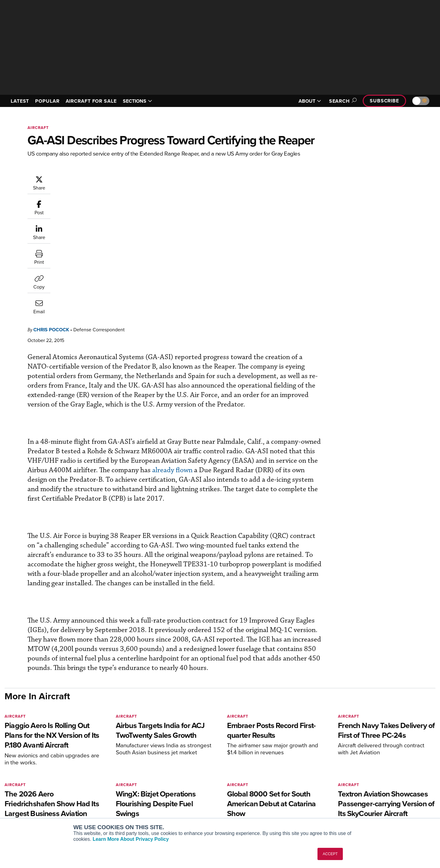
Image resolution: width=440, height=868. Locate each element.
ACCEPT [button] (330, 854)
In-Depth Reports (284, 788)
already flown (84, 338)
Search (342, 101)
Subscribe (384, 101)
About (365, 771)
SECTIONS (137, 101)
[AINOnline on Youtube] (18, 762)
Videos (275, 796)
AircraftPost (101, 788)
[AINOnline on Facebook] (7, 762)
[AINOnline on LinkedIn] (42, 762)
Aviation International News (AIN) (123, 780)
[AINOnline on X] (31, 762)
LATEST (20, 101)
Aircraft (38, 128)
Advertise (372, 804)
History (366, 788)
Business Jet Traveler (111, 796)
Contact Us (370, 796)
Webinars (277, 804)
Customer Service (194, 780)
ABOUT (310, 101)
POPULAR (47, 101)
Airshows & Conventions (292, 813)
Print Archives (282, 771)
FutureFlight (98, 804)
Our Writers (370, 780)
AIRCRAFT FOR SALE (91, 101)
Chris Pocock (88, 178)
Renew (184, 788)
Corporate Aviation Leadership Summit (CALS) (124, 815)
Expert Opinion (282, 780)
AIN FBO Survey (105, 771)
